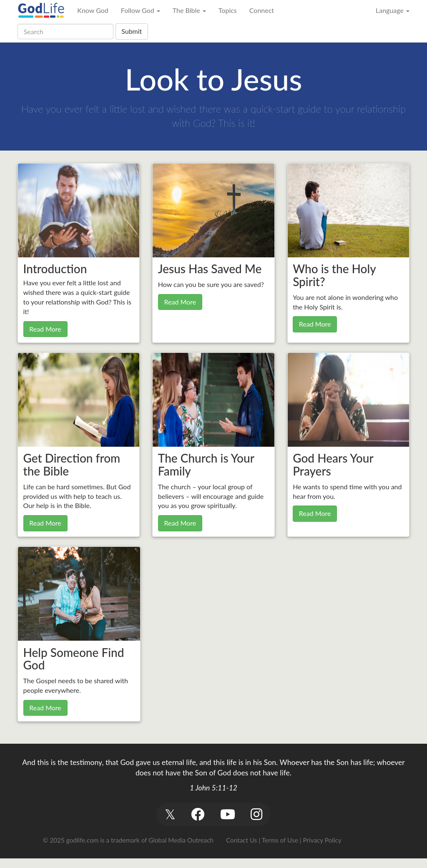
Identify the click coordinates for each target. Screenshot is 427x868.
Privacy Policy (322, 840)
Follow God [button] (141, 10)
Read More (45, 329)
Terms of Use (280, 840)
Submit (132, 31)
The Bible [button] (189, 10)
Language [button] (393, 10)
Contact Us (241, 840)
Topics (228, 10)
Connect (262, 10)
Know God (93, 10)
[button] (170, 814)
